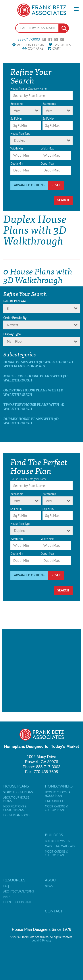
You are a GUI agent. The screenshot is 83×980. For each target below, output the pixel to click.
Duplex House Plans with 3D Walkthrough (31, 421)
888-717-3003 (29, 39)
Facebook (50, 39)
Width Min (17, 149)
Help (7, 897)
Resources (14, 880)
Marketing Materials (60, 846)
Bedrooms (17, 104)
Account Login (31, 45)
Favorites (62, 45)
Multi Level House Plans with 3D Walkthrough (35, 378)
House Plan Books (17, 815)
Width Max (47, 149)
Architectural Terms (19, 892)
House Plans (16, 786)
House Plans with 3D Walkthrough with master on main (38, 364)
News (49, 886)
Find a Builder (55, 801)
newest (13, 325)
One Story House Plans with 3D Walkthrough (33, 392)
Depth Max (47, 164)
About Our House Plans (16, 799)
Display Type (12, 334)
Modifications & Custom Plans (15, 808)
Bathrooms (49, 104)
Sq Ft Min (16, 119)
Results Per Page (15, 301)
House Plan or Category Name (29, 89)
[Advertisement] (41, 671)
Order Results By (15, 318)
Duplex (19, 140)
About (51, 880)
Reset (56, 185)
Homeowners (59, 786)
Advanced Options (29, 185)
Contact (54, 911)
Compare (36, 48)
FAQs (7, 886)
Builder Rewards (57, 841)
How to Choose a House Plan (58, 794)
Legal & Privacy (41, 940)
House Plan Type (20, 134)
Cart (57, 48)
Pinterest (44, 39)
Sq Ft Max (48, 119)
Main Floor (15, 341)
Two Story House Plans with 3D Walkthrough (34, 406)
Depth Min (17, 164)
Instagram (62, 39)
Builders (54, 835)
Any (17, 110)
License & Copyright (18, 902)
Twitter (56, 39)
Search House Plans (18, 792)
